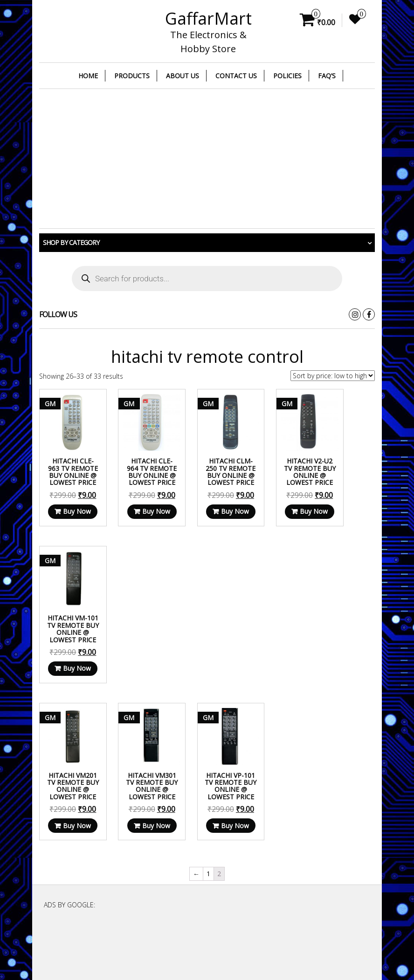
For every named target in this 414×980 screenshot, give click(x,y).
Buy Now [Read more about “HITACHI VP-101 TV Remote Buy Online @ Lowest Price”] (208, 686)
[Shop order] (333, 376)
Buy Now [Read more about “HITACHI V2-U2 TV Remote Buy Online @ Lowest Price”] (278, 518)
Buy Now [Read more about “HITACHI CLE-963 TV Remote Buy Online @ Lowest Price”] (69, 518)
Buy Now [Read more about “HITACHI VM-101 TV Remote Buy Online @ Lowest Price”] (348, 518)
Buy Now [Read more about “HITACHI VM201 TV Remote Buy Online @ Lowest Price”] (69, 686)
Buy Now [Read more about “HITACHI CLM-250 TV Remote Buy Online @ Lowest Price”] (208, 518)
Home (88, 76)
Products (132, 76)
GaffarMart (208, 18)
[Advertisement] (207, 159)
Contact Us (236, 76)
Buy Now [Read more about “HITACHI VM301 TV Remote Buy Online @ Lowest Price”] (139, 686)
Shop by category (71, 242)
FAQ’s (327, 76)
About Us (183, 76)
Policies (287, 76)
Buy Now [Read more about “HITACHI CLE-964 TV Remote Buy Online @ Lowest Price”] (139, 518)
